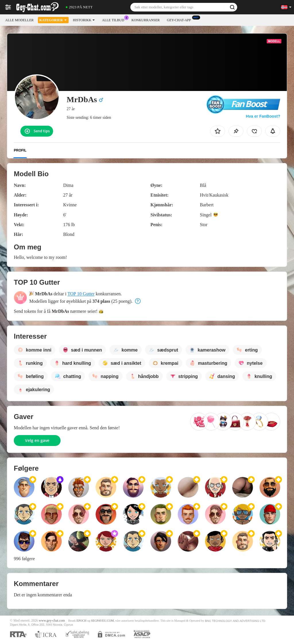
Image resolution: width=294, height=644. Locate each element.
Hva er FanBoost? (263, 116)
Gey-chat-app (180, 20)
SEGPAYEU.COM (102, 621)
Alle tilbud (114, 20)
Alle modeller (19, 20)
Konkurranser (146, 20)
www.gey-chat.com (52, 621)
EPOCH (81, 621)
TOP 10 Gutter (81, 294)
